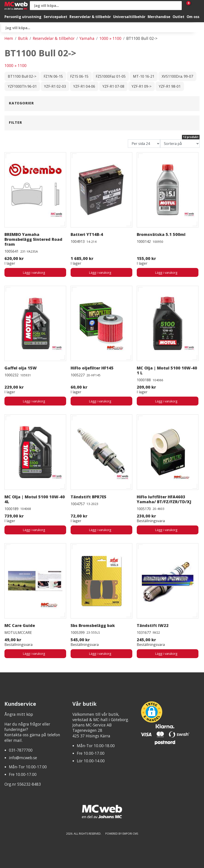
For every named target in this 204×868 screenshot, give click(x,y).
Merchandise (159, 17)
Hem (9, 38)
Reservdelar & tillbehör (90, 17)
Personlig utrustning (23, 17)
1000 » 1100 (110, 38)
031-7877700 (21, 750)
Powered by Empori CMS (122, 834)
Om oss (193, 17)
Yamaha (87, 38)
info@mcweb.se (23, 758)
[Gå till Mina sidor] (195, 6)
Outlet (178, 17)
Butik (23, 38)
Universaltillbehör (129, 17)
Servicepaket (55, 17)
